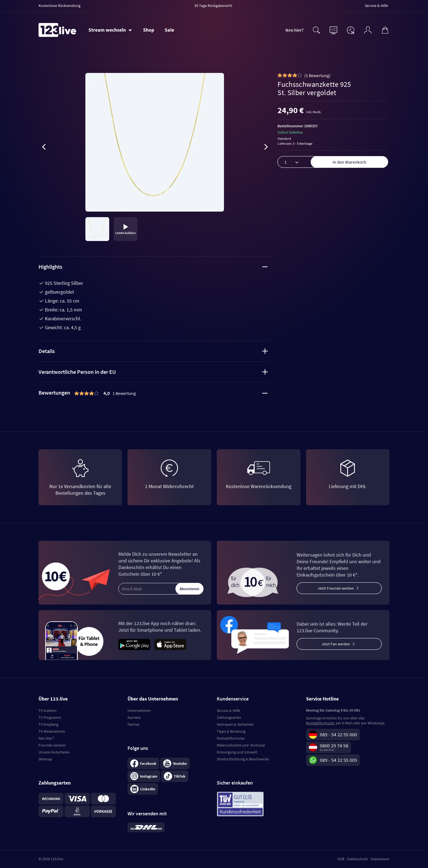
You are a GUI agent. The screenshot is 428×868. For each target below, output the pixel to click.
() (317, 75)
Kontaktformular (231, 738)
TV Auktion (48, 710)
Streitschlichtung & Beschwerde (243, 759)
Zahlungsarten (229, 717)
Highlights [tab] (153, 267)
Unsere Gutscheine (54, 752)
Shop (149, 30)
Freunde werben (52, 745)
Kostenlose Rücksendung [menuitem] (59, 6)
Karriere (134, 717)
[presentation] (44, 148)
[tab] (155, 393)
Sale (169, 30)
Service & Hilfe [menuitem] (376, 6)
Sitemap (45, 759)
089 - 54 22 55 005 (338, 760)
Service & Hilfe (228, 710)
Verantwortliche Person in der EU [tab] (153, 372)
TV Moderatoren (52, 731)
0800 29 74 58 (334, 746)
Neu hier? (295, 30)
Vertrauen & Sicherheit (235, 724)
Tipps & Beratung (231, 731)
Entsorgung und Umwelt (237, 752)
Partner (134, 724)
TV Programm (50, 717)
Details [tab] (153, 351)
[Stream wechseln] (110, 30)
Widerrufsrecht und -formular (241, 745)
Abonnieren (189, 589)
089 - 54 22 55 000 (338, 734)
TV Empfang (48, 724)
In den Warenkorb (349, 162)
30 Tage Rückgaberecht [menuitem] (213, 6)
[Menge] (300, 162)
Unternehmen (139, 710)
